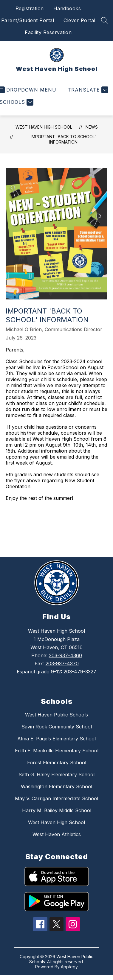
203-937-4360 (65, 655)
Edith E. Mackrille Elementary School (57, 751)
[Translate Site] (87, 90)
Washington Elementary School (56, 786)
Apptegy (69, 967)
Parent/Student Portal (28, 20)
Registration (30, 8)
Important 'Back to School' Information (63, 139)
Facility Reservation (48, 32)
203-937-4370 (62, 664)
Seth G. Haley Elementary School (56, 774)
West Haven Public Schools (56, 715)
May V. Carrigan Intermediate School (56, 798)
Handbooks (67, 8)
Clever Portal (79, 20)
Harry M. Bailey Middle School (57, 810)
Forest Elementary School (57, 763)
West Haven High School (44, 127)
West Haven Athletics (57, 834)
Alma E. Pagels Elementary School (56, 739)
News (92, 127)
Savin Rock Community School (57, 727)
